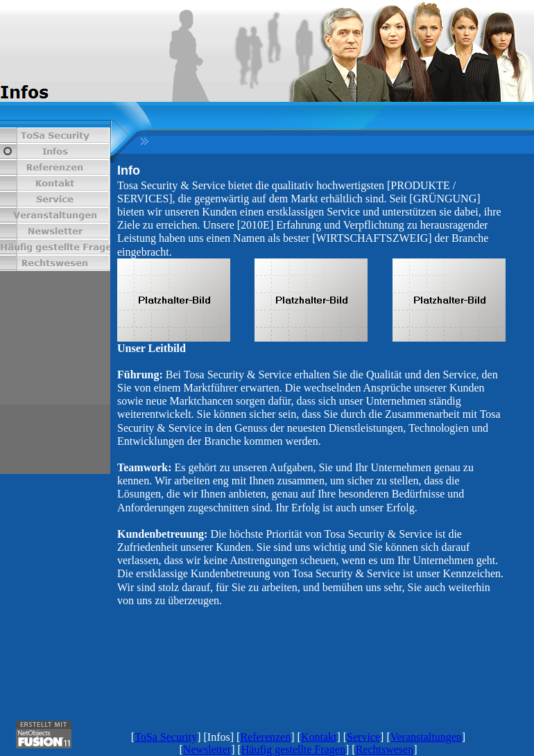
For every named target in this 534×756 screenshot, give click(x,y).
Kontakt (319, 737)
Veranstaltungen (426, 737)
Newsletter (207, 749)
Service (363, 737)
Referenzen (265, 737)
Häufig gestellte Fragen (293, 749)
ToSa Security (166, 737)
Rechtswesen (385, 749)
